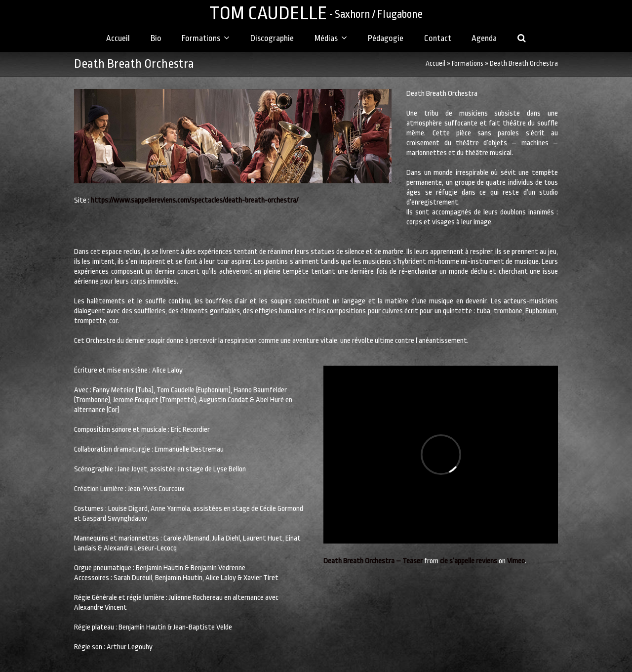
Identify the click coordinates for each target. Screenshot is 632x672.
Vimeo (516, 561)
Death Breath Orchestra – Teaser (373, 561)
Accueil (435, 63)
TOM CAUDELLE (316, 13)
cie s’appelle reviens (469, 561)
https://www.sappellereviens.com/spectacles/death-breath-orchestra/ (195, 200)
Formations (468, 63)
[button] (522, 39)
